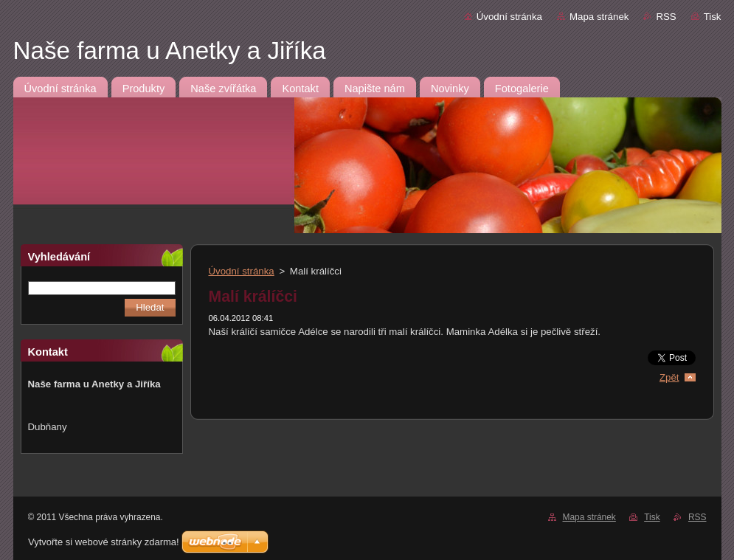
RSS (666, 17)
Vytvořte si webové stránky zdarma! (104, 542)
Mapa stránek (599, 17)
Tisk (713, 17)
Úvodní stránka (509, 17)
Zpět (669, 377)
